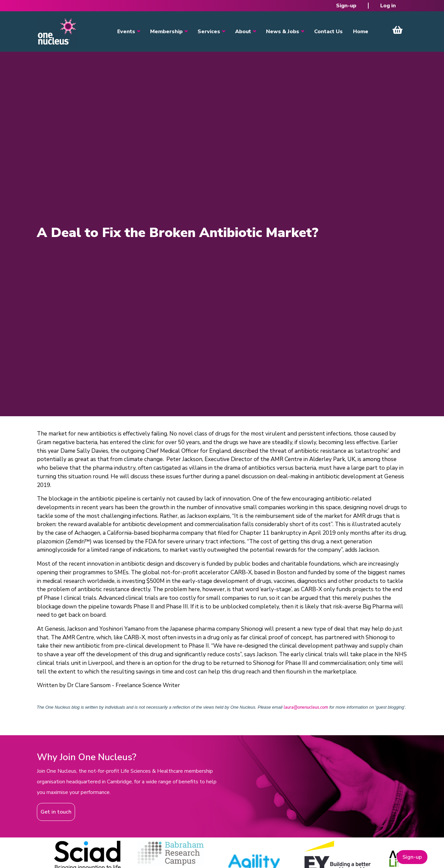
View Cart (398, 30)
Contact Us (328, 32)
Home (361, 32)
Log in (388, 6)
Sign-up (346, 6)
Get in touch (56, 812)
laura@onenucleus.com (306, 707)
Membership (166, 32)
